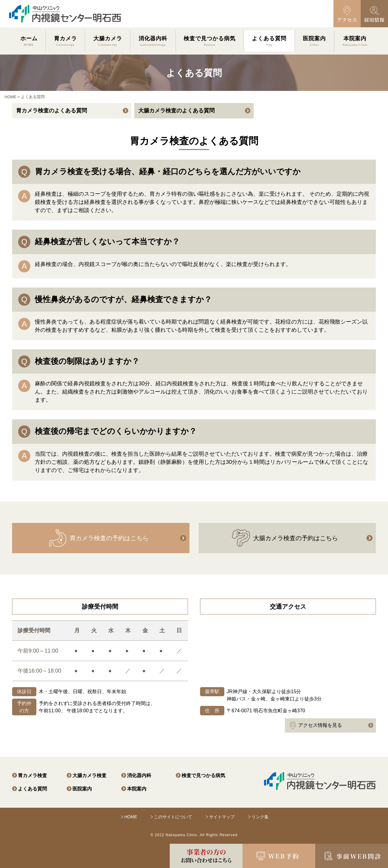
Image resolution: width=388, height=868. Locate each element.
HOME (10, 97)
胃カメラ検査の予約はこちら (99, 538)
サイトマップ (222, 817)
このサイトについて (173, 817)
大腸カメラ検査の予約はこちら (285, 538)
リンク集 (260, 817)
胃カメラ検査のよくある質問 (52, 111)
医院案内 (82, 789)
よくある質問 (32, 789)
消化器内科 (139, 775)
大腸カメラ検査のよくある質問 (176, 111)
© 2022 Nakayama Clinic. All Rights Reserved (194, 835)
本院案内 (137, 789)
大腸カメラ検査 (89, 775)
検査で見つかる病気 (203, 775)
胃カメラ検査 (32, 775)
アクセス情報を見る (316, 725)
